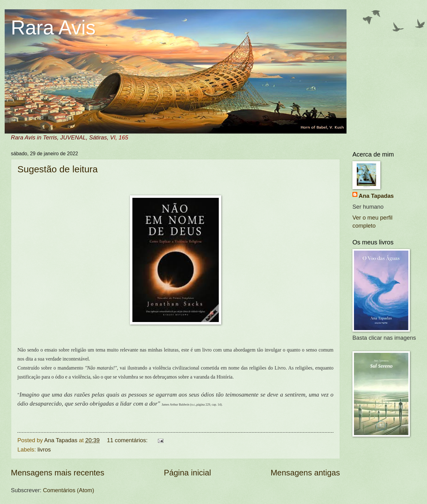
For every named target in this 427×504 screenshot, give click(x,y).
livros (44, 450)
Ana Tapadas (376, 196)
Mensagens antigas (305, 473)
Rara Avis (53, 28)
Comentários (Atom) (69, 490)
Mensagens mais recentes (58, 473)
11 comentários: (128, 440)
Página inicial (187, 473)
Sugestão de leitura (58, 169)
